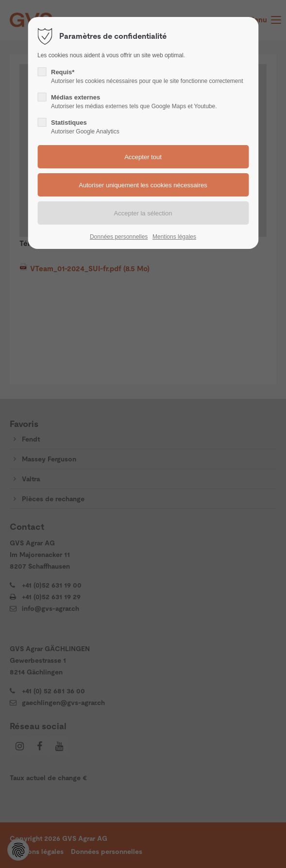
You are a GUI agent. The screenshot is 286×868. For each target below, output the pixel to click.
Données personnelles (119, 237)
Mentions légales (174, 237)
